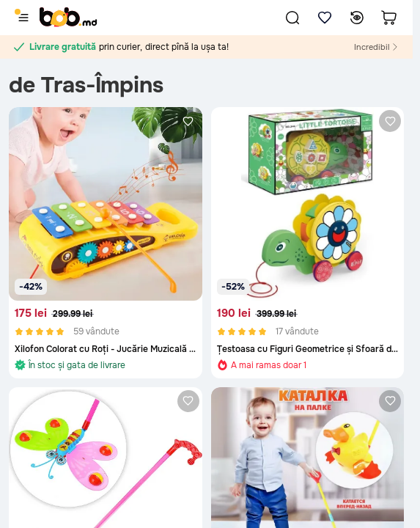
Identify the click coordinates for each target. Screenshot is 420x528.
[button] (292, 18)
